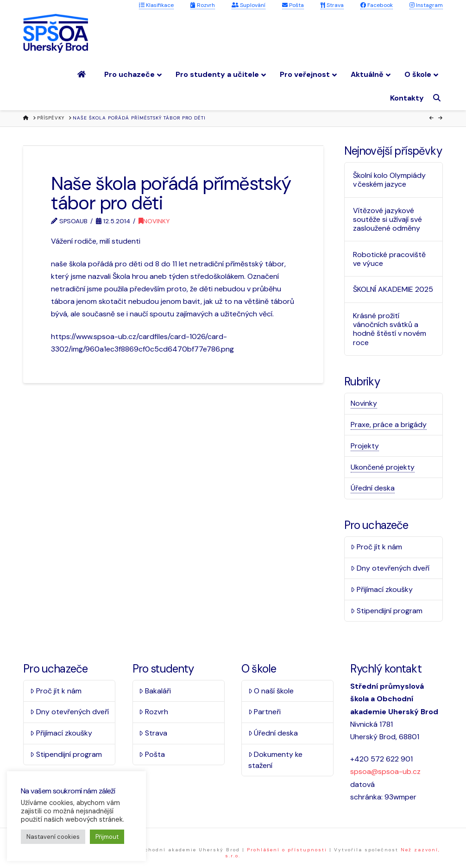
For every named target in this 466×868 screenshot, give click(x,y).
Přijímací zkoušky (382, 589)
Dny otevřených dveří (390, 568)
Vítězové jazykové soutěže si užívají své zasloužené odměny (387, 220)
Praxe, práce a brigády (389, 425)
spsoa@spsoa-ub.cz (385, 771)
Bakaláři (155, 691)
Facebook (377, 5)
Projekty (365, 446)
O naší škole (271, 691)
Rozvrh (203, 5)
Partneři (265, 712)
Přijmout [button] (107, 837)
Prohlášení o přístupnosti (287, 850)
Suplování (249, 5)
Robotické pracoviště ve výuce (389, 259)
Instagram (426, 5)
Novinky (154, 221)
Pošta (293, 5)
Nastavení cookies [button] (53, 837)
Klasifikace (156, 5)
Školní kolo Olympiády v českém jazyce (389, 180)
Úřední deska (373, 488)
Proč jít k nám (376, 547)
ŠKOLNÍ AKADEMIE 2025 (393, 289)
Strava (332, 5)
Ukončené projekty (383, 467)
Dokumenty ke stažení (276, 760)
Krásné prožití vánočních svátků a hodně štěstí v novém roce (390, 329)
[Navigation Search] (438, 98)
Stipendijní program (387, 611)
